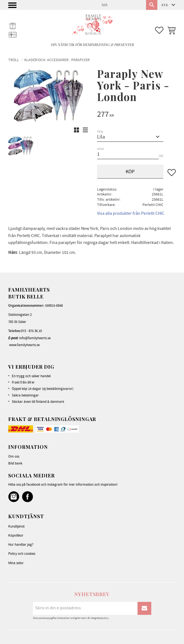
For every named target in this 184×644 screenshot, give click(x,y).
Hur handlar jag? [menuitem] (21, 545)
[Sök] (152, 5)
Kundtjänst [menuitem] (16, 526)
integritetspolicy (100, 618)
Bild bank (15, 463)
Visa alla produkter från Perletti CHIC (131, 213)
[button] (13, 7)
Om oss (14, 456)
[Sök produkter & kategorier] (122, 5)
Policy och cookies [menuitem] (22, 554)
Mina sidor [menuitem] (16, 563)
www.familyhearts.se (24, 345)
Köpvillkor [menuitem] (16, 536)
